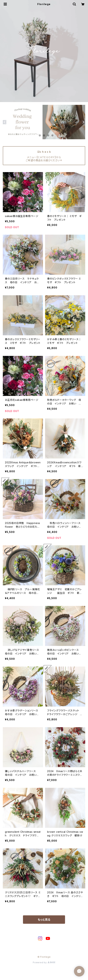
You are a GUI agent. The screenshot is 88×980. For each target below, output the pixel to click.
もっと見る (44, 920)
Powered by (44, 962)
